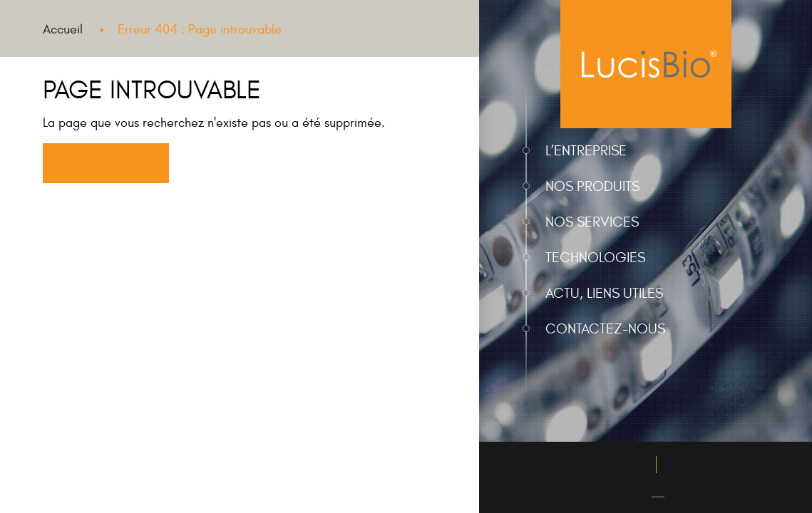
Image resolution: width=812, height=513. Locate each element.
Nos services (592, 222)
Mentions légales (608, 465)
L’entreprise (586, 151)
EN (657, 493)
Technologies (595, 258)
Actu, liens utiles (604, 293)
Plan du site (693, 465)
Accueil (63, 30)
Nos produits (592, 186)
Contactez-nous (605, 329)
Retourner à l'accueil (105, 164)
